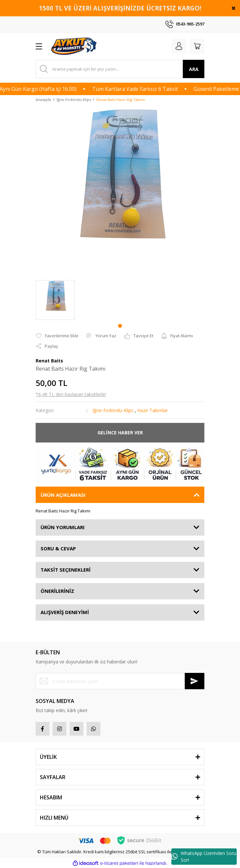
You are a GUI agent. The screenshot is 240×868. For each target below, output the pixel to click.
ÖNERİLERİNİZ (57, 591)
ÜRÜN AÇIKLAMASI (63, 495)
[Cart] (197, 46)
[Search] (120, 69)
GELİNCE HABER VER (120, 433)
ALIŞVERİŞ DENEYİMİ (65, 612)
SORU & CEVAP (58, 548)
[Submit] (195, 681)
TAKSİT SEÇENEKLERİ (66, 570)
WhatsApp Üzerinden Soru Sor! (204, 857)
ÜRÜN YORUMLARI (63, 527)
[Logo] (75, 46)
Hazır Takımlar (153, 410)
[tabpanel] (55, 300)
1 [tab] (120, 326)
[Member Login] (179, 46)
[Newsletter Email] (120, 681)
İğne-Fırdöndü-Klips (113, 410)
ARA (194, 69)
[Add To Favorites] (57, 336)
